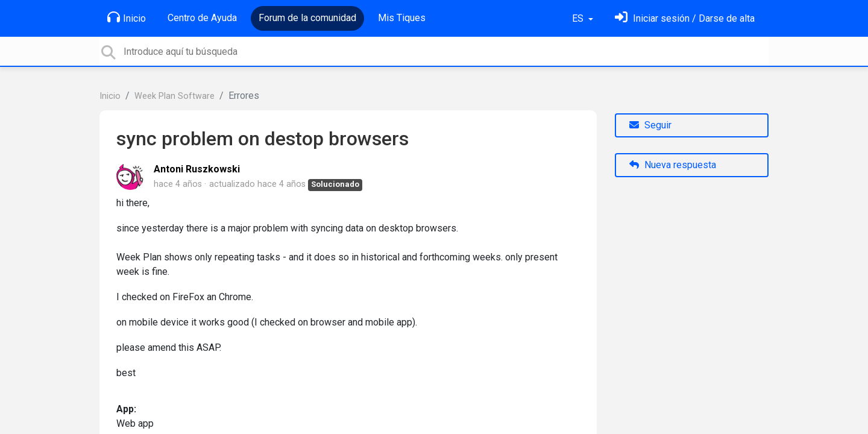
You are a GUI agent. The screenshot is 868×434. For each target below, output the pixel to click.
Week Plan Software (175, 96)
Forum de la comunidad (307, 18)
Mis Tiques (402, 18)
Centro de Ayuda (202, 18)
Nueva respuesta (673, 165)
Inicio (127, 17)
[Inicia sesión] (685, 18)
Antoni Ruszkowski (197, 169)
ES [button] (579, 18)
